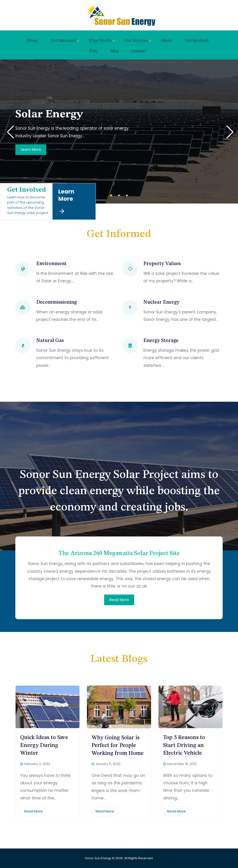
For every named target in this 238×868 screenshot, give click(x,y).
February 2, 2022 (37, 764)
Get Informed (63, 41)
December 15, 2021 (182, 764)
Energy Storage (161, 341)
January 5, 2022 (108, 764)
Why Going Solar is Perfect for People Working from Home (118, 746)
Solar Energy (49, 114)
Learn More (31, 151)
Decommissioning (56, 302)
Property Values (162, 264)
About (167, 41)
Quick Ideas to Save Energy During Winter (44, 745)
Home (33, 41)
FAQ (94, 51)
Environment (51, 264)
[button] (111, 195)
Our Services (136, 41)
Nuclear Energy (161, 302)
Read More (119, 600)
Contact (139, 51)
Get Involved (197, 41)
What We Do (100, 41)
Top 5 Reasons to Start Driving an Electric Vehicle (184, 745)
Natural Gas (50, 341)
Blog (115, 51)
